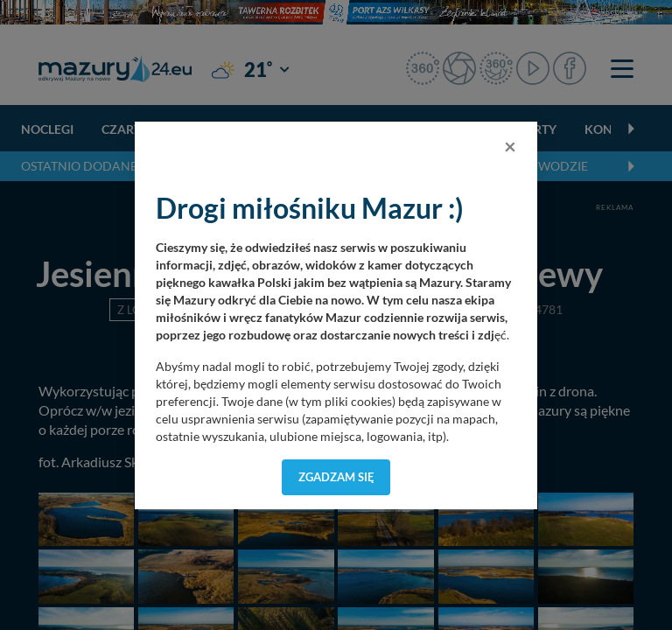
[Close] (510, 146)
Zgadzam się (336, 477)
